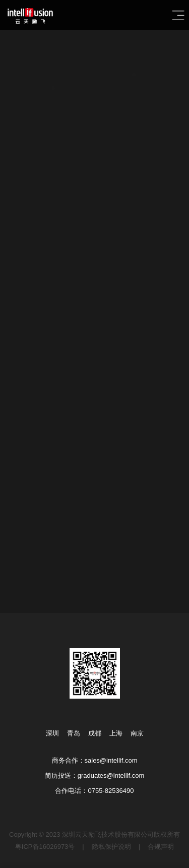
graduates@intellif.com (111, 776)
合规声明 (161, 847)
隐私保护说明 (111, 847)
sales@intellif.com (111, 760)
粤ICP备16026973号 (45, 847)
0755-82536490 (111, 791)
